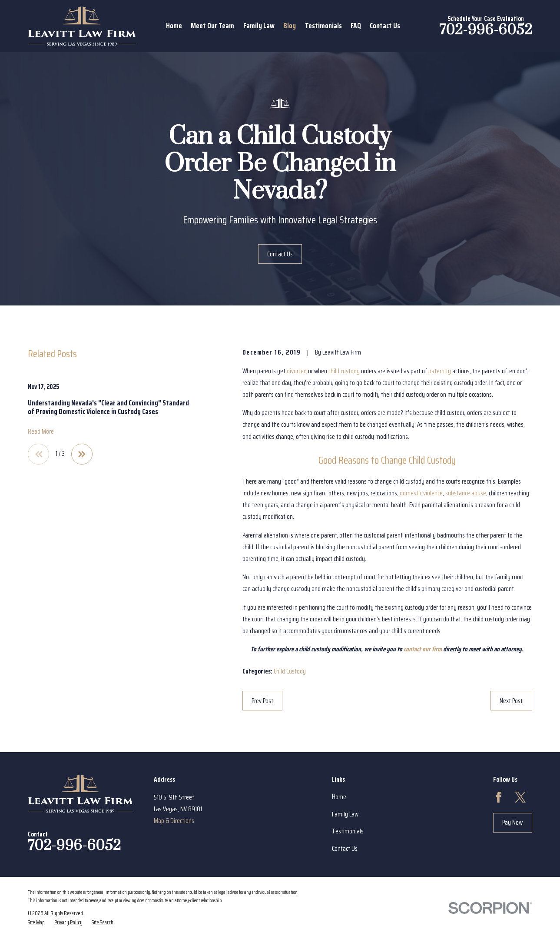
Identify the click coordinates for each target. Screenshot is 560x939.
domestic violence (421, 493)
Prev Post (262, 701)
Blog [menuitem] (290, 26)
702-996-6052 (486, 30)
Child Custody (290, 671)
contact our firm (423, 649)
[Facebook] (499, 797)
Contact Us (280, 254)
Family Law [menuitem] (259, 26)
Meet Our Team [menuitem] (212, 26)
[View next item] (82, 454)
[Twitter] (520, 797)
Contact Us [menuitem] (385, 26)
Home (339, 797)
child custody (344, 371)
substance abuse (466, 493)
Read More (41, 432)
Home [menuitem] (174, 26)
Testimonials (348, 831)
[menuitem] (36, 922)
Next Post (511, 701)
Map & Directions (174, 821)
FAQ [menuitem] (356, 26)
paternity (440, 371)
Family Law (345, 814)
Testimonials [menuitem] (323, 26)
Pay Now (512, 823)
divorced (297, 371)
